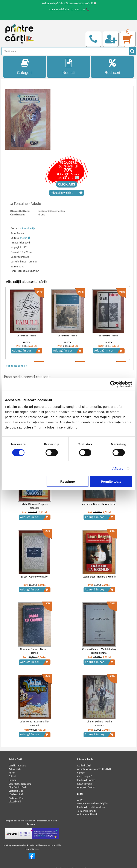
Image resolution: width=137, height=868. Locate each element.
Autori (12, 773)
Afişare (118, 468)
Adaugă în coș (26, 351)
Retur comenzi (85, 784)
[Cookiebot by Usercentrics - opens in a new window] (113, 384)
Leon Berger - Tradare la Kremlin (99, 577)
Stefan (25, 238)
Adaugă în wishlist (67, 193)
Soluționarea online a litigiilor (92, 804)
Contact (81, 773)
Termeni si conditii (87, 811)
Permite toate (111, 481)
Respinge (68, 481)
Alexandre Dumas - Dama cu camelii (35, 651)
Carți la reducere (18, 766)
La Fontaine (27, 228)
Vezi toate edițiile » (17, 366)
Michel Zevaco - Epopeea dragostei (35, 506)
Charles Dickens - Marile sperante (99, 723)
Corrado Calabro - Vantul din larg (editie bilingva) (99, 651)
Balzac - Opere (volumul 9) (35, 577)
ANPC (80, 800)
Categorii (25, 67)
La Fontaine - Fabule (27, 336)
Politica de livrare (86, 780)
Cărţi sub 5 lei (16, 791)
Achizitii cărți (84, 766)
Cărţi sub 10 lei (17, 798)
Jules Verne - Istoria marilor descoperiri (35, 723)
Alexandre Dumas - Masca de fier (99, 504)
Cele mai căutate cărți (20, 784)
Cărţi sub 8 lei (16, 794)
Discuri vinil (15, 802)
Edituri (12, 776)
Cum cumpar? (84, 776)
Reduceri (112, 67)
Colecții (13, 780)
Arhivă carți (15, 769)
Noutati (68, 67)
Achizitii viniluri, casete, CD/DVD (94, 769)
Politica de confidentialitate (91, 807)
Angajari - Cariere (86, 787)
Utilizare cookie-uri (87, 815)
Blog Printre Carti (18, 787)
